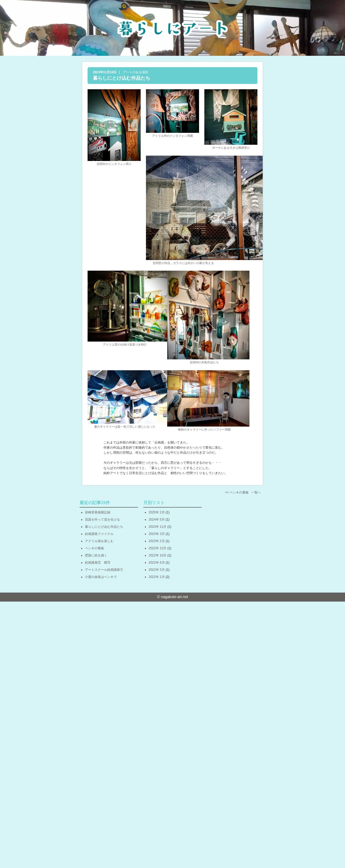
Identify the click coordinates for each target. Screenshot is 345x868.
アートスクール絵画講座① (104, 570)
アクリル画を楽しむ (99, 541)
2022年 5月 (157, 570)
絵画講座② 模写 (98, 563)
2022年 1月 (157, 577)
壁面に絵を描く (96, 555)
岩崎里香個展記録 (98, 512)
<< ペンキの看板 (237, 492)
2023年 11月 (158, 527)
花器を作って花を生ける (102, 520)
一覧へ (256, 492)
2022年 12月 (158, 548)
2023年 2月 (157, 541)
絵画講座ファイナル (99, 534)
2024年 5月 (157, 520)
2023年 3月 (157, 534)
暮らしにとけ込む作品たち (122, 78)
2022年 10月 (158, 555)
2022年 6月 (157, 563)
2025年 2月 (157, 512)
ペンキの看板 (94, 548)
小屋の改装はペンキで (101, 577)
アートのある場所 (136, 72)
